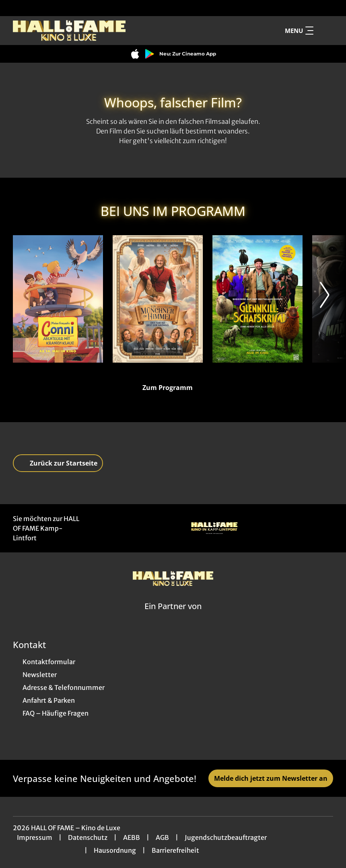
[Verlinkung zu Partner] (214, 528)
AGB (162, 837)
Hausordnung (115, 850)
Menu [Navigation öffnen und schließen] (299, 31)
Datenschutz (88, 837)
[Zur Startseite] (69, 31)
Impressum (35, 837)
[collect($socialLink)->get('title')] (14, 8)
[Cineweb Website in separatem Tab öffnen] (173, 616)
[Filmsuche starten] (325, 31)
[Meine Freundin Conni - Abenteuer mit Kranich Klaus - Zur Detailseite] (58, 299)
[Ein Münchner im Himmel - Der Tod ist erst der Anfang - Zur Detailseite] (158, 299)
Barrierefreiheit (175, 850)
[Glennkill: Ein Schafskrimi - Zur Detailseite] (257, 299)
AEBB (132, 837)
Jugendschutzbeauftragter (226, 837)
